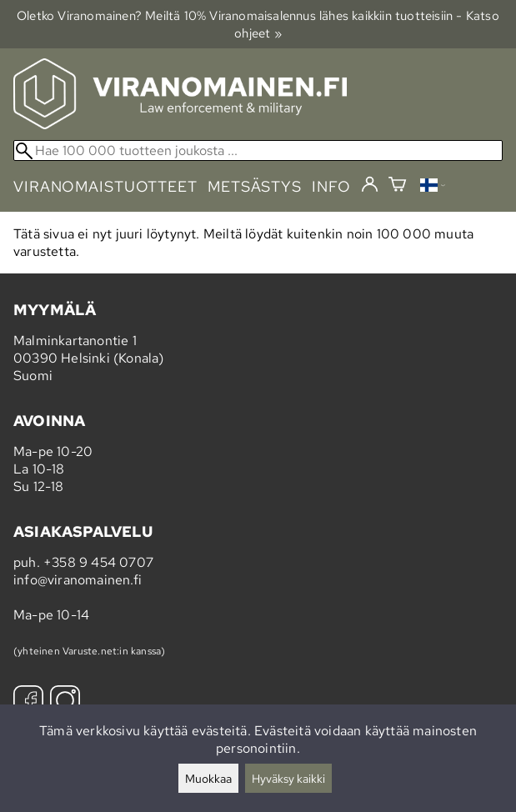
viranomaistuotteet (105, 186)
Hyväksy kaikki (288, 778)
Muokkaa (208, 778)
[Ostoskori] (397, 186)
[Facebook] (28, 702)
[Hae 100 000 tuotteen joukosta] (258, 150)
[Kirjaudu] (370, 185)
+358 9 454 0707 (98, 562)
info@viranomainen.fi (78, 580)
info (331, 186)
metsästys (255, 186)
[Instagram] (65, 702)
